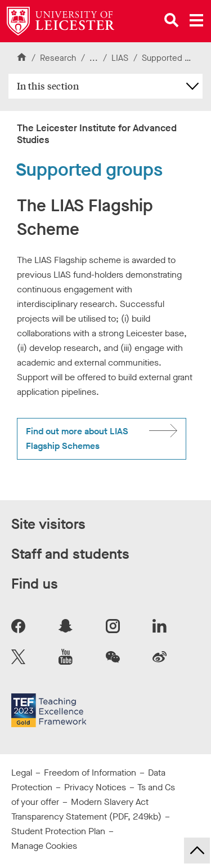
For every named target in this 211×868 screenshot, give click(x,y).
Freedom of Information (90, 773)
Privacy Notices (95, 787)
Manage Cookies (44, 846)
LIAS (121, 58)
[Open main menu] (196, 20)
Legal (22, 773)
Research (58, 58)
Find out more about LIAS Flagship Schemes (77, 439)
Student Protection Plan (58, 831)
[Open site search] (172, 20)
